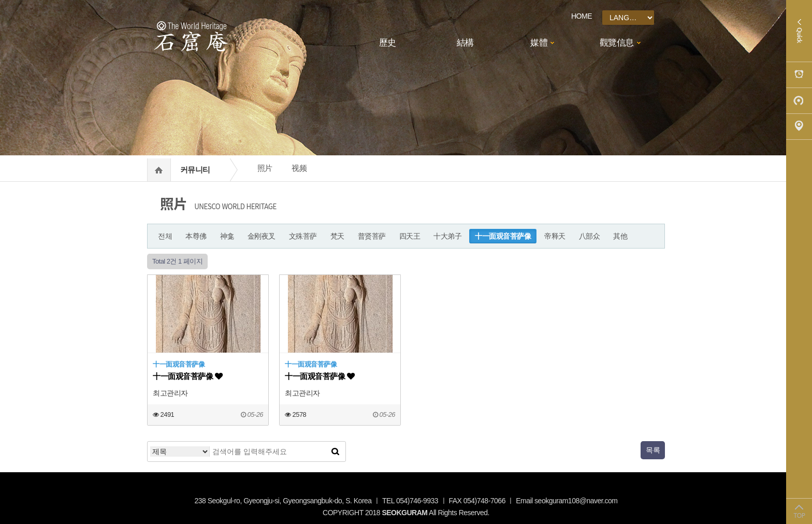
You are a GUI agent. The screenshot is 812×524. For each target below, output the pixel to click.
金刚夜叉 (262, 236)
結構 (465, 43)
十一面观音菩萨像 (503, 236)
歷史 (388, 43)
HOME (582, 16)
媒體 (539, 43)
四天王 (410, 236)
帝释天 (555, 236)
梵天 (337, 236)
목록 (653, 450)
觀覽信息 (617, 43)
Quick (799, 31)
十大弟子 (447, 236)
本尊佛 (196, 236)
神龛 (227, 236)
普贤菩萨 (372, 236)
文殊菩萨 (303, 236)
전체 (165, 236)
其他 (620, 236)
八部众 (590, 236)
